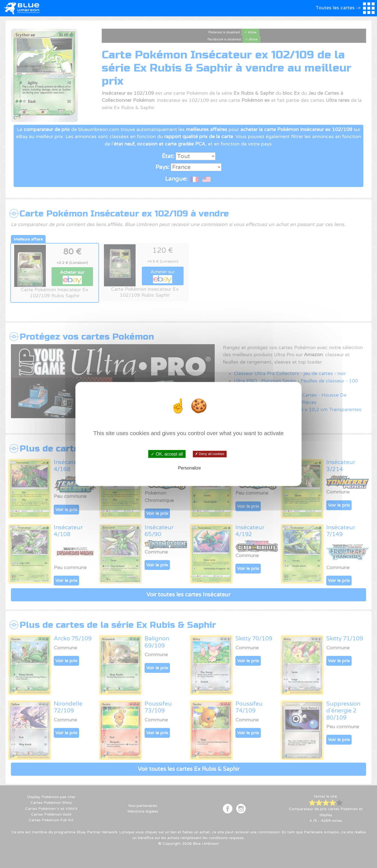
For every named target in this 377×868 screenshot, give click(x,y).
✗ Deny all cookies (210, 454)
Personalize (190, 468)
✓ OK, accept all (167, 454)
